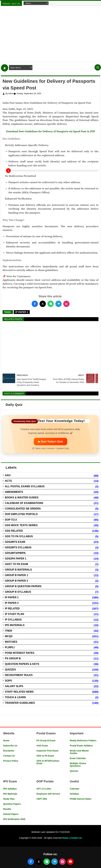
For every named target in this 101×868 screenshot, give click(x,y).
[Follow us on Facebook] (31, 862)
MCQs (9, 636)
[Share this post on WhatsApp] (51, 304)
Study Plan (9, 799)
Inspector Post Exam (47, 751)
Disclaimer (9, 751)
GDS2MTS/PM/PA (15, 553)
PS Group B (13, 658)
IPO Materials (15, 625)
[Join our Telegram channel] (55, 862)
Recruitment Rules (19, 675)
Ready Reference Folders (83, 741)
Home (6, 741)
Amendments (14, 492)
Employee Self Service (48, 794)
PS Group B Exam (46, 741)
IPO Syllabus (10, 789)
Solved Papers (11, 814)
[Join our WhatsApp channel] (47, 862)
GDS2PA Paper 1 (16, 559)
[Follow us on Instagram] (62, 862)
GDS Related (14, 531)
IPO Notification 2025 (14, 819)
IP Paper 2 (12, 603)
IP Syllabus (13, 620)
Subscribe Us (10, 746)
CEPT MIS (42, 799)
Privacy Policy (11, 761)
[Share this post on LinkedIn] (66, 304)
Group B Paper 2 (16, 581)
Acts (8, 481)
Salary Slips (14, 686)
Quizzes (10, 670)
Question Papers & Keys (22, 664)
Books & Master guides (22, 498)
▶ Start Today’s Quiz (50, 442)
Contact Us (9, 756)
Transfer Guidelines (20, 703)
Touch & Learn (15, 697)
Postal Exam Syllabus (81, 746)
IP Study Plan (14, 614)
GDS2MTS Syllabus (18, 547)
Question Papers (12, 804)
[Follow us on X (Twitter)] (39, 862)
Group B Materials (18, 570)
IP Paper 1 (22, 312)
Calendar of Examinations (24, 503)
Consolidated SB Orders (23, 509)
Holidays (74, 794)
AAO (8, 475)
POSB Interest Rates (20, 653)
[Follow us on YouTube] (70, 862)
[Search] (98, 67)
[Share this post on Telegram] (58, 304)
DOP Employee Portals (21, 514)
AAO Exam (42, 746)
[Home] (5, 68)
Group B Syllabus (18, 592)
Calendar (75, 789)
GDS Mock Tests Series (21, 525)
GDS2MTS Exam (15, 542)
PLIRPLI (10, 647)
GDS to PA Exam (45, 756)
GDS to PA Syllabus (19, 536)
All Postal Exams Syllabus (25, 486)
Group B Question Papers (23, 586)
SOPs (8, 681)
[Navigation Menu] (36, 3)
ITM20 (8, 631)
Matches (11, 642)
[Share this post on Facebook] (35, 304)
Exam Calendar (78, 758)
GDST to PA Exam (16, 564)
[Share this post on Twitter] (43, 304)
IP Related (12, 609)
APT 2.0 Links (44, 789)
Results (7, 809)
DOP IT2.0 (11, 520)
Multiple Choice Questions (78, 765)
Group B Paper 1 (16, 575)
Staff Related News (19, 692)
